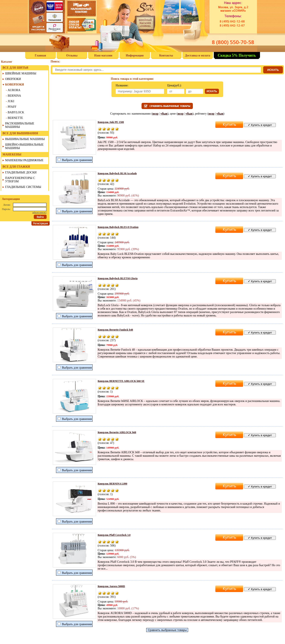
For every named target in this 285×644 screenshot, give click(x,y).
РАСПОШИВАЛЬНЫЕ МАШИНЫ (20, 125)
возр (155, 114)
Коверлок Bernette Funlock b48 (115, 330)
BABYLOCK (16, 112)
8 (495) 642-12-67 (232, 25)
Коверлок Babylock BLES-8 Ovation (118, 227)
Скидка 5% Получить (237, 55)
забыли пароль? (39, 212)
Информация (135, 55)
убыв (164, 114)
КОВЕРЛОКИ (15, 85)
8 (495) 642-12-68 (232, 21)
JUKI (11, 101)
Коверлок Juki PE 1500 (111, 122)
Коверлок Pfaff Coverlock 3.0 (114, 535)
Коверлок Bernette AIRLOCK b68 (117, 432)
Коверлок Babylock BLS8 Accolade (117, 173)
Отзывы (72, 55)
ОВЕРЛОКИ (13, 79)
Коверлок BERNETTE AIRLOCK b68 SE (121, 381)
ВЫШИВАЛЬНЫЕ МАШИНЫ (25, 139)
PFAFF (12, 107)
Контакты (166, 55)
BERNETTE (15, 118)
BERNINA (14, 96)
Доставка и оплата (198, 55)
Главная (40, 55)
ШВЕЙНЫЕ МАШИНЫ (21, 73)
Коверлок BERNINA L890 (112, 484)
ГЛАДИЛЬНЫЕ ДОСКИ (21, 172)
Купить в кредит (260, 125)
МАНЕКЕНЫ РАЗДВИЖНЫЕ (24, 160)
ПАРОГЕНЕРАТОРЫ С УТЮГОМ (20, 180)
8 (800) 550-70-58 (233, 42)
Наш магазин (103, 55)
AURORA (14, 90)
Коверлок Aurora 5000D (111, 586)
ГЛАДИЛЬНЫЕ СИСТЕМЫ (23, 187)
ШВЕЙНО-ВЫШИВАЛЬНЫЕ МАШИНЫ (24, 146)
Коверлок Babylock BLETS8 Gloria (118, 278)
